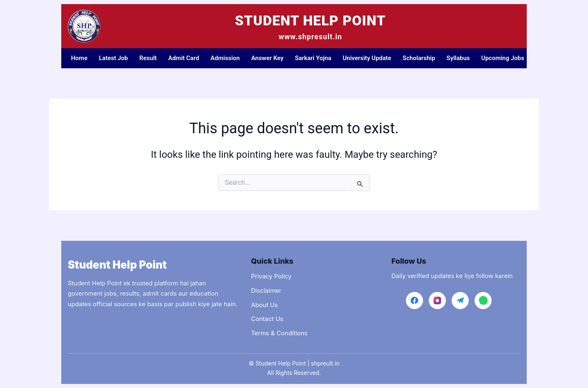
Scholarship (419, 58)
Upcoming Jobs (503, 58)
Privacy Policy (271, 276)
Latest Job (113, 58)
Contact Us (267, 319)
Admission (225, 58)
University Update (367, 58)
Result (148, 58)
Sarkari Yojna (313, 58)
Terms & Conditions (279, 333)
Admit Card (184, 58)
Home (79, 58)
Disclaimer (266, 290)
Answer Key (267, 58)
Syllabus (458, 58)
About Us (265, 305)
